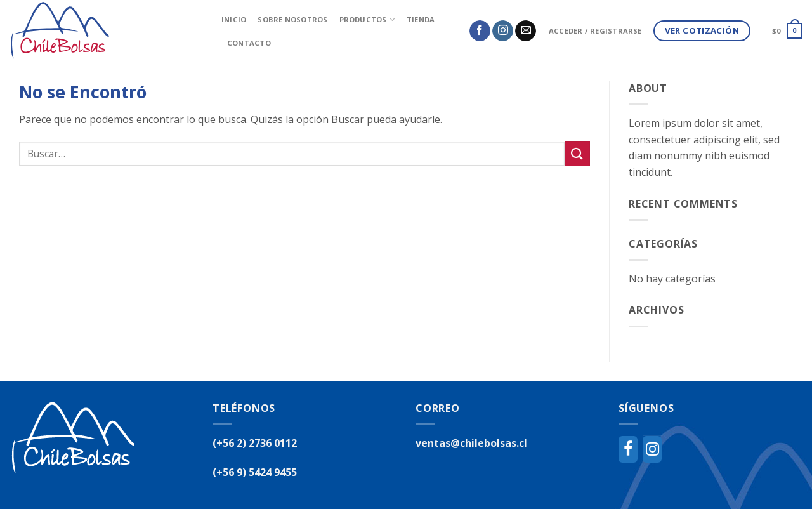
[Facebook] (628, 449)
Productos (367, 19)
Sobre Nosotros (292, 19)
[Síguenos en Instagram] (503, 31)
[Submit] (577, 153)
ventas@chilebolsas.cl (471, 443)
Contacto (249, 43)
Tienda (421, 19)
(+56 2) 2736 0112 (255, 443)
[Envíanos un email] (526, 31)
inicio (234, 19)
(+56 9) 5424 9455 (255, 472)
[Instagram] (652, 449)
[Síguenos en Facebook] (480, 31)
